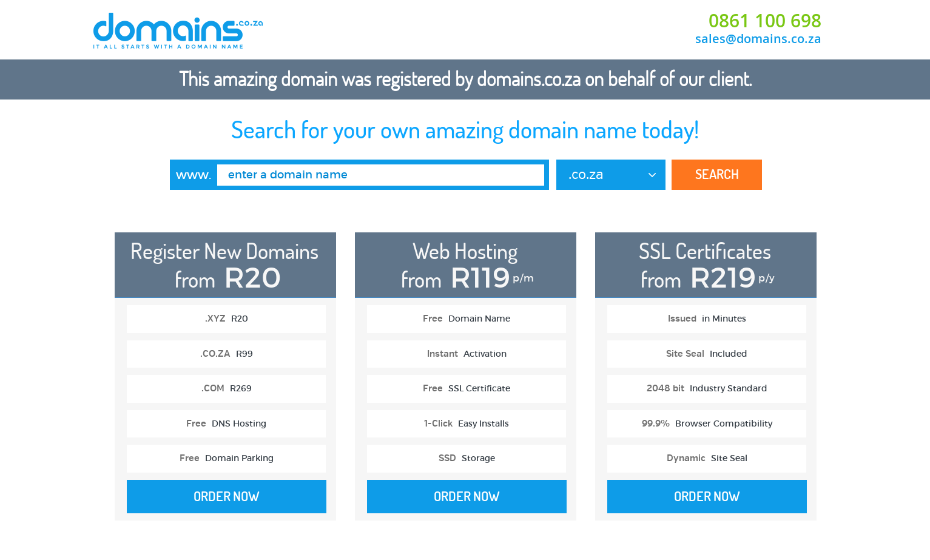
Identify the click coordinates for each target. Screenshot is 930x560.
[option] (225, 383)
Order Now (227, 496)
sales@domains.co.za (758, 39)
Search (717, 174)
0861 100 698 (765, 21)
